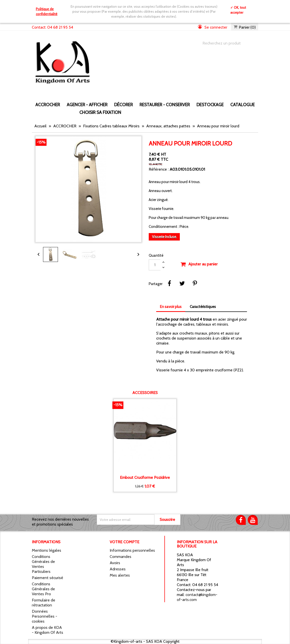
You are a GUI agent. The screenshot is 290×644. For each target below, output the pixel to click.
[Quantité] (155, 265)
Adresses (118, 569)
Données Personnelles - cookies (45, 616)
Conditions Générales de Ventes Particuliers (43, 564)
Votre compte (124, 542)
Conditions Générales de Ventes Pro (43, 589)
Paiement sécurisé (48, 578)
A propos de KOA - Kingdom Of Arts (48, 630)
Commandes (121, 557)
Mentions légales (47, 550)
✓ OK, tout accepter (238, 10)
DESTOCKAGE (210, 105)
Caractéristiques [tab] (203, 307)
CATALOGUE (242, 105)
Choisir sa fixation (100, 112)
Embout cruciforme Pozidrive (145, 478)
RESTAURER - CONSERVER (165, 105)
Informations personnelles (132, 550)
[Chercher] (225, 43)
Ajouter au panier (199, 264)
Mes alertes (120, 575)
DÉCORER (123, 105)
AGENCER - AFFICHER (87, 105)
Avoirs (115, 563)
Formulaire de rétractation (44, 603)
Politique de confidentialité (47, 11)
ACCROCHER (48, 105)
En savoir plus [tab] (171, 307)
